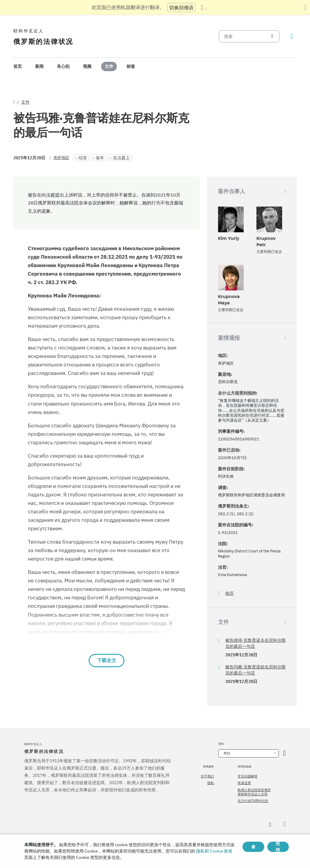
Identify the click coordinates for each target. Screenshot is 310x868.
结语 (83, 158)
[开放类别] (284, 753)
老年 (100, 158)
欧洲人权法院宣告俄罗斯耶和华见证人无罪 (254, 792)
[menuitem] (18, 66)
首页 (18, 66)
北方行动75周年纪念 (253, 801)
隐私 (211, 783)
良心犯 (63, 66)
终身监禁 (244, 783)
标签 (131, 66)
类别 (227, 753)
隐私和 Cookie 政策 (214, 851)
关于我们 (207, 776)
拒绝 (278, 847)
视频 (87, 66)
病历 (229, 593)
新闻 (39, 66)
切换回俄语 (181, 8)
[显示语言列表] (204, 8)
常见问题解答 (248, 776)
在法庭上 (121, 158)
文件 (109, 66)
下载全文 (107, 660)
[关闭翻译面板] (305, 8)
